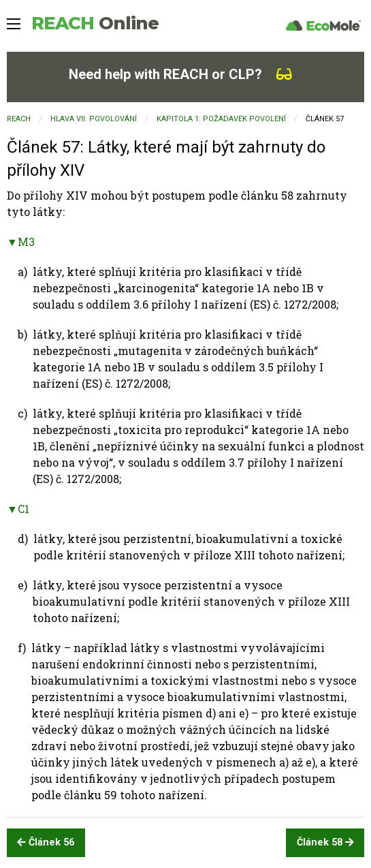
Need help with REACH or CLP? (180, 74)
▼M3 (21, 242)
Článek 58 (325, 842)
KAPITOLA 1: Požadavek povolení (221, 119)
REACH (95, 23)
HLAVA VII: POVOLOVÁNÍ (94, 119)
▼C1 (18, 509)
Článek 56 (46, 842)
